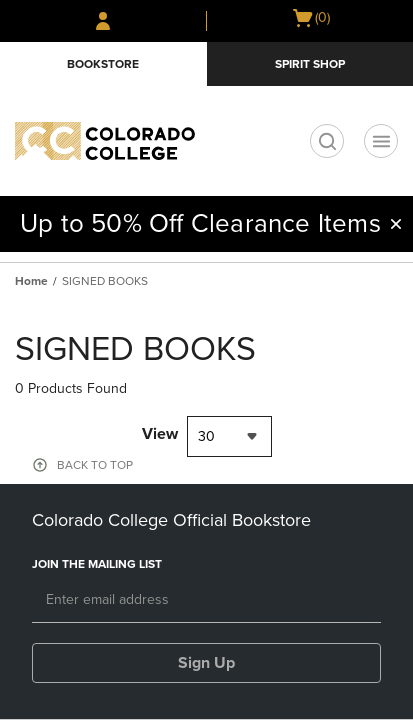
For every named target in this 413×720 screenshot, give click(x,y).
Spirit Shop (310, 64)
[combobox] (229, 436)
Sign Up (206, 663)
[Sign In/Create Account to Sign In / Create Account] (103, 21)
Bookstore (103, 64)
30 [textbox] (206, 436)
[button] (396, 224)
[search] (327, 141)
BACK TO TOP (95, 465)
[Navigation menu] (381, 141)
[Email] (206, 601)
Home (31, 281)
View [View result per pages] (160, 434)
